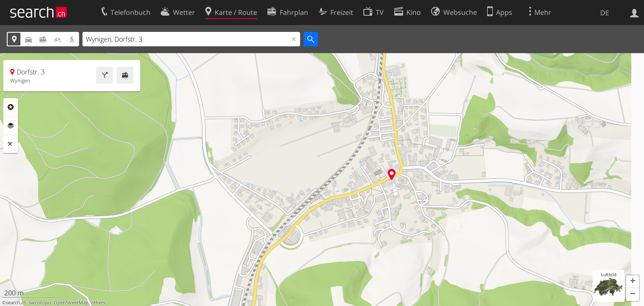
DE (605, 13)
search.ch (16, 303)
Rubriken (11, 107)
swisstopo (40, 303)
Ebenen (11, 126)
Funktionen (11, 144)
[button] (633, 282)
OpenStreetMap (71, 303)
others (98, 303)
